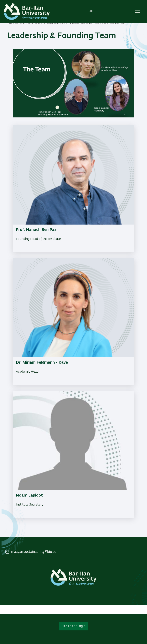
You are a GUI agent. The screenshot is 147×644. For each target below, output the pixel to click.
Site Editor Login (73, 626)
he (91, 11)
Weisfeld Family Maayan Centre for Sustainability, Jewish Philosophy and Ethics (50, 23)
